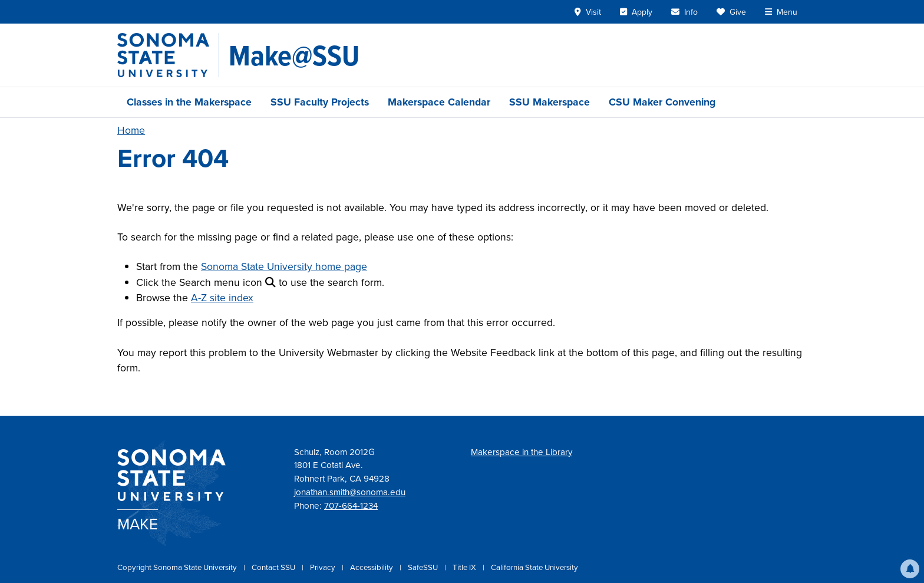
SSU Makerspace (550, 102)
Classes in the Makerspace (189, 102)
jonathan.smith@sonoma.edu (350, 492)
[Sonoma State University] (168, 55)
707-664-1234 (351, 506)
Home (131, 130)
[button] (910, 569)
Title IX (465, 567)
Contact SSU (274, 567)
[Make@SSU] (294, 55)
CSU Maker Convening (662, 102)
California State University (534, 567)
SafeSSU (424, 567)
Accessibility (372, 567)
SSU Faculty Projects (320, 102)
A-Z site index (222, 298)
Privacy (324, 567)
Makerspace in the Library (522, 452)
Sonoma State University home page (284, 266)
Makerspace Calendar (439, 102)
